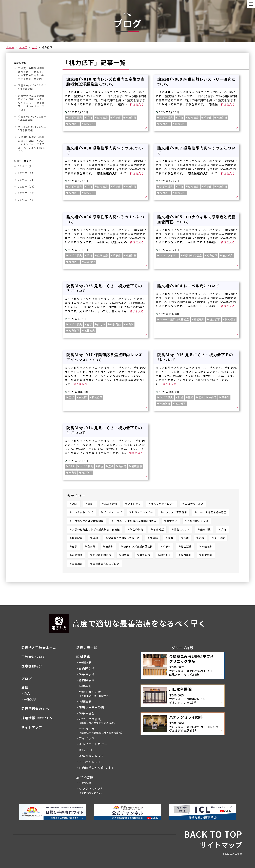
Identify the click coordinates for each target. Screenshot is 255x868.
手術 (224, 530)
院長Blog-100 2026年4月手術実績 (32, 87)
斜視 (95, 538)
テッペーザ (101, 731)
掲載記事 (77, 538)
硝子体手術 (87, 674)
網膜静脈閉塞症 (102, 555)
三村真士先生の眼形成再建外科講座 (135, 521)
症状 (34, 47)
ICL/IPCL (86, 750)
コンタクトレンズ (83, 512)
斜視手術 (85, 686)
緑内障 (125, 555)
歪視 (186, 538)
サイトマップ (32, 727)
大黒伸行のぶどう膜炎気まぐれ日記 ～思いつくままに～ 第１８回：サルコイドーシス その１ (31, 103)
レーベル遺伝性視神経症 (212, 512)
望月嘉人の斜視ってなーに (124, 538)
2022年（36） (27, 193)
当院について (182, 530)
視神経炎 (186, 555)
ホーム (10, 47)
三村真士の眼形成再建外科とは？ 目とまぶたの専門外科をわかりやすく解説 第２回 (31, 73)
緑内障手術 (87, 680)
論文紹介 (207, 555)
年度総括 (159, 530)
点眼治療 (220, 538)
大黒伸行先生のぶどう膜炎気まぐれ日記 (96, 530)
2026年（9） (26, 166)
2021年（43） (27, 200)
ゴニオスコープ (113, 512)
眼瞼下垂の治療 (95, 694)
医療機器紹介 (32, 666)
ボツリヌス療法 (97, 721)
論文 (27, 693)
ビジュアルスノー (142, 512)
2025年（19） (27, 173)
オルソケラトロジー (163, 504)
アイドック (134, 504)
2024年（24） (27, 180)
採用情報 (38, 718)
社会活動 (186, 547)
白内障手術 (87, 668)
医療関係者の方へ (35, 709)
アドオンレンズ (90, 762)
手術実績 (30, 699)
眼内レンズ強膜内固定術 (138, 547)
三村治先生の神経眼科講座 (88, 521)
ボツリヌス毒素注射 (175, 512)
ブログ (23, 47)
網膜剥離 (77, 555)
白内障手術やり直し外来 (96, 768)
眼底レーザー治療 (91, 707)
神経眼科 (207, 547)
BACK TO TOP (213, 834)
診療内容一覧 (87, 648)
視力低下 (166, 555)
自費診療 (145, 555)
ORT (91, 504)
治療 (202, 538)
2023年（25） (27, 187)
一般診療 (85, 663)
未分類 (154, 538)
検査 (171, 538)
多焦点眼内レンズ (198, 521)
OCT (75, 504)
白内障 (91, 547)
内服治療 (85, 702)
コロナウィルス (194, 504)
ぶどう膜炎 (111, 504)
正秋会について (34, 657)
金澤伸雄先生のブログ (106, 564)
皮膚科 (110, 547)
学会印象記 (137, 530)
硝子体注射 (87, 713)
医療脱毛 (172, 521)
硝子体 (167, 547)
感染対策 (205, 530)
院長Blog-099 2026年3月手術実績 (32, 118)
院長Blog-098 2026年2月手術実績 (32, 129)
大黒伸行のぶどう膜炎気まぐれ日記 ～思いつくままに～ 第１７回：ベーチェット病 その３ (32, 144)
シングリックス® (91, 791)
